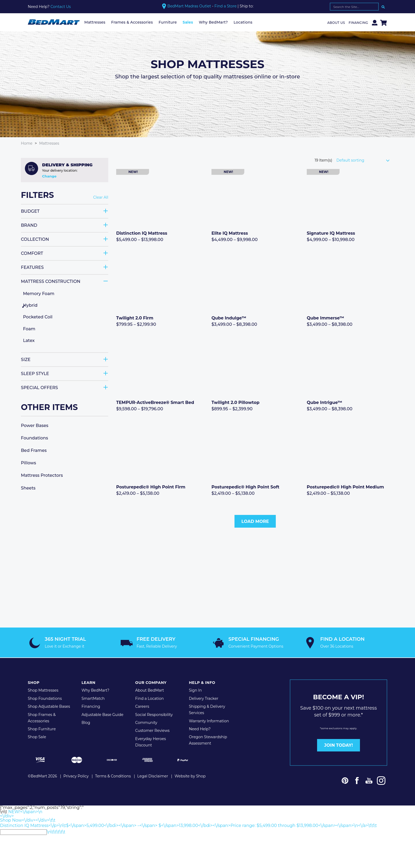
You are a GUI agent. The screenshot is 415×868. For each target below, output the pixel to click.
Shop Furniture (42, 728)
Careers (142, 706)
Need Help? (200, 728)
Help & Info (202, 682)
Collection (35, 239)
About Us (336, 23)
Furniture (168, 22)
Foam (29, 329)
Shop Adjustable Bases (49, 706)
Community (146, 722)
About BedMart (150, 690)
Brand (29, 225)
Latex (29, 340)
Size (26, 359)
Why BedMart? (213, 22)
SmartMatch (93, 698)
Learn (89, 682)
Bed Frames (34, 450)
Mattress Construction (51, 281)
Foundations (34, 438)
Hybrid (30, 305)
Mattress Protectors (42, 475)
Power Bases (35, 425)
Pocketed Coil (38, 317)
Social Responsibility (154, 714)
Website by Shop (190, 776)
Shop (34, 682)
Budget (30, 211)
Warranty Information (209, 720)
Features (32, 267)
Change (49, 176)
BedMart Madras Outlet (189, 6)
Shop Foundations (45, 698)
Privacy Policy (76, 776)
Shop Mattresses (43, 690)
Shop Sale (37, 737)
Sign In (195, 690)
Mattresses (95, 22)
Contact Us (61, 7)
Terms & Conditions (113, 776)
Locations (243, 22)
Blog (86, 722)
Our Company (151, 682)
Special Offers (39, 387)
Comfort (32, 253)
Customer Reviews (152, 730)
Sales (188, 22)
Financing (358, 23)
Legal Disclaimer (153, 776)
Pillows (28, 463)
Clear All (101, 197)
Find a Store (225, 6)
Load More (255, 521)
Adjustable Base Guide (102, 714)
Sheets (28, 488)
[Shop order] (365, 160)
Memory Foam (39, 293)
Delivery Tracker (204, 698)
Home (27, 143)
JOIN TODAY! (339, 745)
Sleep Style (35, 373)
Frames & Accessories (132, 22)
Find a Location (150, 698)
